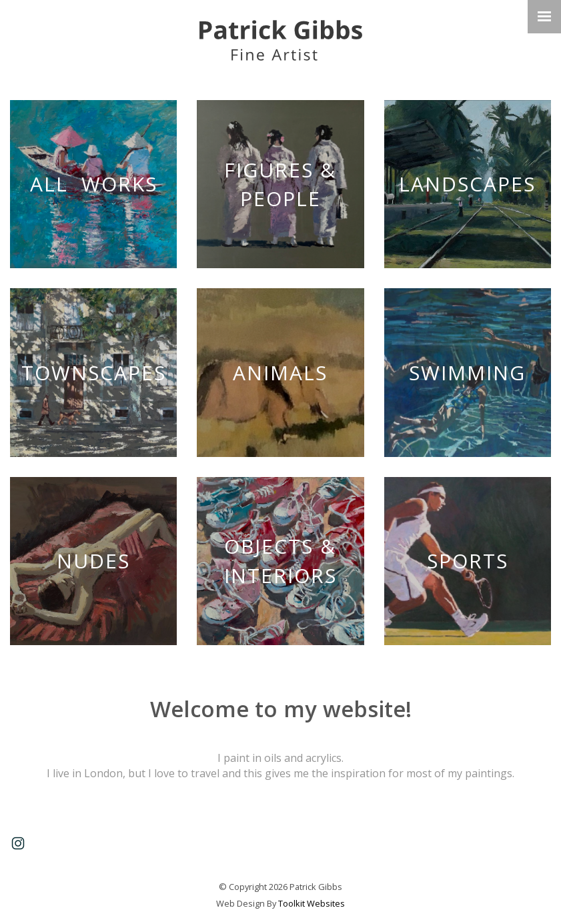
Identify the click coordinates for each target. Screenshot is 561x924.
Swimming (467, 373)
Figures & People (280, 184)
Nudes (93, 561)
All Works (94, 184)
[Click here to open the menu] (544, 17)
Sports (468, 561)
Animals (280, 373)
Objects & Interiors (280, 561)
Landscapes (467, 184)
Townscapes (94, 373)
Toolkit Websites (312, 903)
